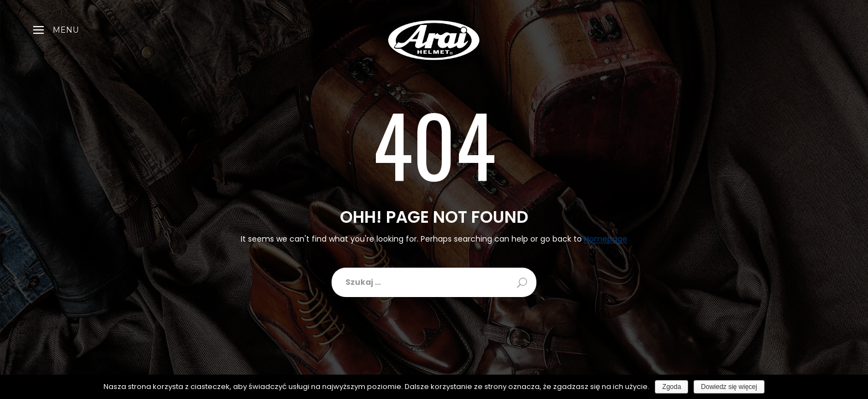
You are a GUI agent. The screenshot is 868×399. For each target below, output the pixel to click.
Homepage (606, 239)
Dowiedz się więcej (729, 387)
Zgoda (671, 387)
